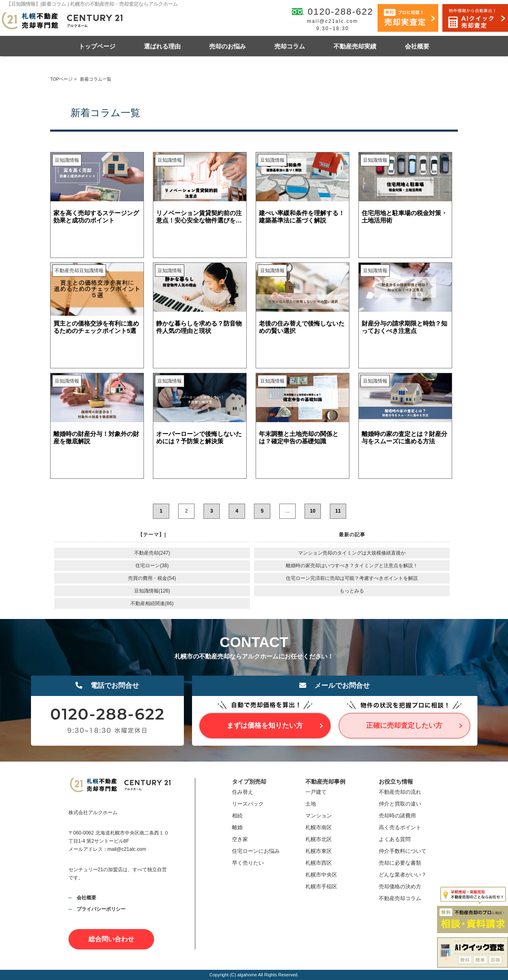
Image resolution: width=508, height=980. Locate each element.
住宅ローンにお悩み (256, 851)
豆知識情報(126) (152, 591)
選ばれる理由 (162, 46)
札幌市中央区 (321, 875)
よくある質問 (395, 839)
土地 (311, 804)
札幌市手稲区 (321, 886)
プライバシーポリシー (101, 909)
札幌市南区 (319, 827)
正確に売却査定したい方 (404, 726)
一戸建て (316, 792)
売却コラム (290, 46)
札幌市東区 (319, 851)
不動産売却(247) (152, 553)
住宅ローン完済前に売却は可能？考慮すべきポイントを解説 (352, 578)
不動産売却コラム (400, 898)
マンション (319, 816)
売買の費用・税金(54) (152, 578)
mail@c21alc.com (332, 21)
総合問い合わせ (111, 939)
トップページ (97, 46)
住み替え (243, 792)
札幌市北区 (319, 839)
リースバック (248, 804)
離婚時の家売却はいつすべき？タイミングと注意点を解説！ (352, 566)
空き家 (240, 839)
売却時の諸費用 (397, 816)
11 (338, 511)
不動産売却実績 (355, 46)
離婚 (237, 827)
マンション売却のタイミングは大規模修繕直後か (352, 553)
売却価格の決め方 (400, 886)
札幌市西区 (319, 863)
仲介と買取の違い (400, 804)
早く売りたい (248, 863)
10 (313, 511)
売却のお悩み (227, 46)
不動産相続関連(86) (152, 603)
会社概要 (417, 46)
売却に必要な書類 (400, 863)
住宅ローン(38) (152, 566)
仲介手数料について (403, 851)
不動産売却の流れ (400, 792)
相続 (237, 816)
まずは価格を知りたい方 (265, 726)
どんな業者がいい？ (403, 875)
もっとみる (352, 591)
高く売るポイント (400, 827)
